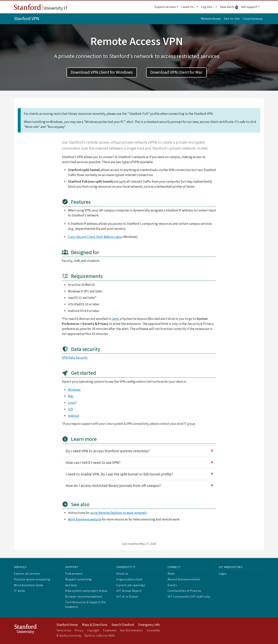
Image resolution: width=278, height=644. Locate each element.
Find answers (74, 574)
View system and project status (86, 591)
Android (74, 416)
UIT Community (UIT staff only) (189, 597)
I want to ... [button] (189, 7)
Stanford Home (67, 625)
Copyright (93, 631)
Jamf (115, 319)
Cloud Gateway (253, 19)
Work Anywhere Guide (29, 585)
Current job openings (131, 585)
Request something (78, 579)
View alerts (230, 7)
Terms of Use (64, 631)
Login (223, 574)
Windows (74, 390)
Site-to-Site (232, 19)
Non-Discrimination (131, 631)
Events (172, 585)
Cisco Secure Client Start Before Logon (95, 237)
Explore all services (27, 574)
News (171, 574)
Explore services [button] (165, 7)
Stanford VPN (27, 19)
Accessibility (153, 631)
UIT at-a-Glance (127, 597)
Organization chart (129, 579)
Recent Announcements (184, 579)
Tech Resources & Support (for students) (86, 605)
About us (122, 574)
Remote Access (211, 19)
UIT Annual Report (129, 591)
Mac (71, 396)
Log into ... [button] (208, 7)
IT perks (19, 591)
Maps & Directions (95, 625)
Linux (72, 403)
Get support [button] (249, 7)
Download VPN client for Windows (102, 72)
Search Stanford (123, 625)
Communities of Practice (184, 591)
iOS (70, 409)
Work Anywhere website (85, 519)
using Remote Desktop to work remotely (119, 513)
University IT (41, 8)
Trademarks (110, 631)
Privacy (79, 631)
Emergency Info (149, 625)
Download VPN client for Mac (176, 72)
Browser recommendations (84, 597)
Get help (71, 585)
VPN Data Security (75, 358)
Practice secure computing (32, 579)
